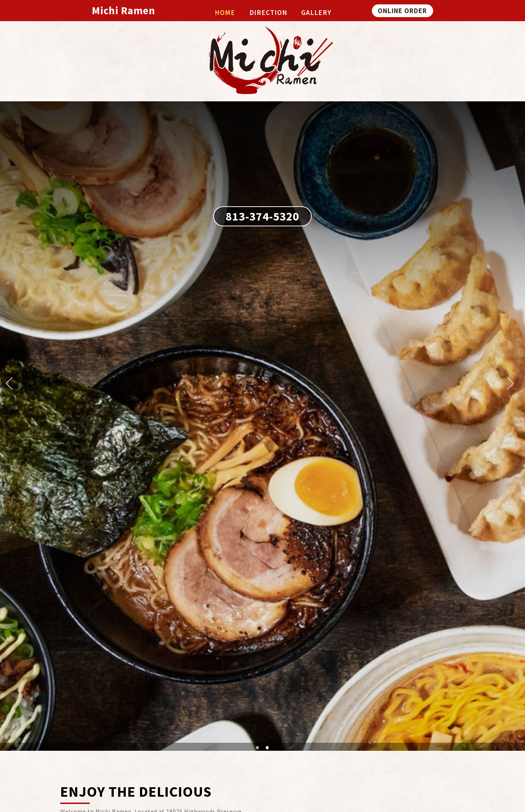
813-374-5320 (262, 216)
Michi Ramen (124, 11)
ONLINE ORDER (402, 11)
